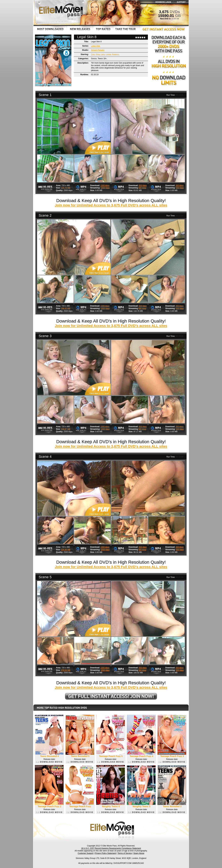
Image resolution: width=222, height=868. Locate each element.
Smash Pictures (98, 50)
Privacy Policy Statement (105, 853)
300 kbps (180, 185)
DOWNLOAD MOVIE (49, 762)
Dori (93, 54)
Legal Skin (96, 46)
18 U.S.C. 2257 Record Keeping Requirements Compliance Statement (111, 848)
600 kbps (143, 185)
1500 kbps (105, 185)
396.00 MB (66, 308)
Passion (115, 54)
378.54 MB (66, 670)
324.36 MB (66, 550)
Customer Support (86, 853)
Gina (98, 54)
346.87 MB (66, 429)
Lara (103, 54)
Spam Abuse (139, 853)
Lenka (108, 54)
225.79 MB (66, 188)
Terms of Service (125, 853)
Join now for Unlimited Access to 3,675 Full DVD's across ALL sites (111, 205)
